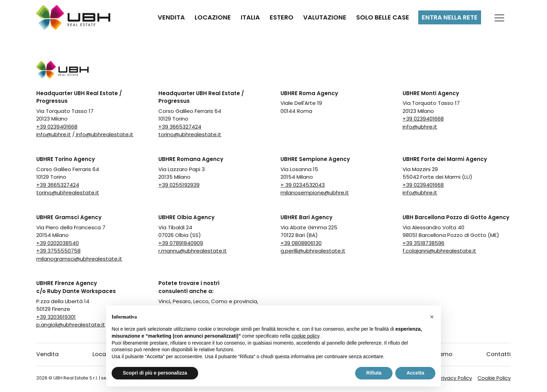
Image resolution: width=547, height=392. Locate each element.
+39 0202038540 (58, 243)
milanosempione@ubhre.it (315, 193)
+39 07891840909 (181, 243)
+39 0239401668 (57, 127)
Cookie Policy (494, 378)
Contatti (499, 354)
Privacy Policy (455, 378)
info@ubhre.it (54, 134)
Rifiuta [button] (374, 373)
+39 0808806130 (301, 243)
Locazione (213, 17)
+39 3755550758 (58, 251)
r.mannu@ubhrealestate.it (193, 251)
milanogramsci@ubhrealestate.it (79, 259)
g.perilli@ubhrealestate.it (313, 251)
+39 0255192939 (179, 185)
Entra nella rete (450, 17)
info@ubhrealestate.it (104, 134)
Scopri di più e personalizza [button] (155, 373)
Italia (250, 17)
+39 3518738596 (424, 243)
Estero (282, 17)
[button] (432, 317)
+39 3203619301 (56, 317)
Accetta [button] (415, 373)
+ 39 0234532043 (303, 185)
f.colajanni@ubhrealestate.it (439, 251)
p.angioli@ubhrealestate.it (71, 325)
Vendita (171, 17)
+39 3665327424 (180, 127)
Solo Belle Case (383, 17)
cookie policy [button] (305, 336)
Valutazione (325, 17)
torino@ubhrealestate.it (190, 134)
